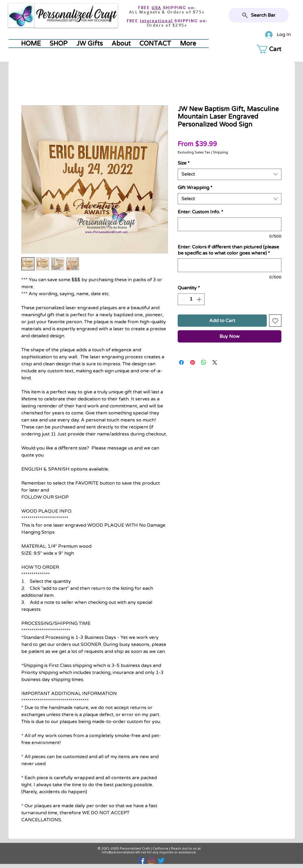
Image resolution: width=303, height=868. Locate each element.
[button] (275, 49)
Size (184, 163)
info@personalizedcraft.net (124, 852)
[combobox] (230, 174)
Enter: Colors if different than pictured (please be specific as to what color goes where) (228, 250)
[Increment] (200, 299)
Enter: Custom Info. (200, 212)
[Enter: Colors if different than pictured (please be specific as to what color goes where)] (230, 265)
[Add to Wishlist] (275, 321)
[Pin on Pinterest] (193, 362)
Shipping (220, 152)
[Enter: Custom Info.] (230, 224)
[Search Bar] (259, 15)
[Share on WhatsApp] (204, 362)
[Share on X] (215, 362)
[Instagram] (151, 861)
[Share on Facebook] (181, 362)
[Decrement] (183, 299)
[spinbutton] (191, 299)
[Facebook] (142, 861)
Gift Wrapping (195, 188)
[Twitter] (161, 861)
